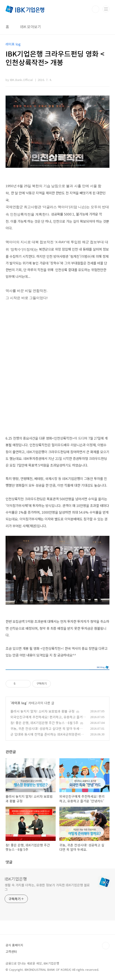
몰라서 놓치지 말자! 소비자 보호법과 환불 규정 (42, 711)
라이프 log (19, 703)
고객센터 (11, 952)
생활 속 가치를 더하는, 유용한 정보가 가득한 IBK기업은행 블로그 (47, 887)
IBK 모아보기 (31, 27)
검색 (96, 9)
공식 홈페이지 (14, 945)
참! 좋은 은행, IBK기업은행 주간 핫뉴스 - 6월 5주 (44, 723)
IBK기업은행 (16, 879)
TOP (106, 946)
